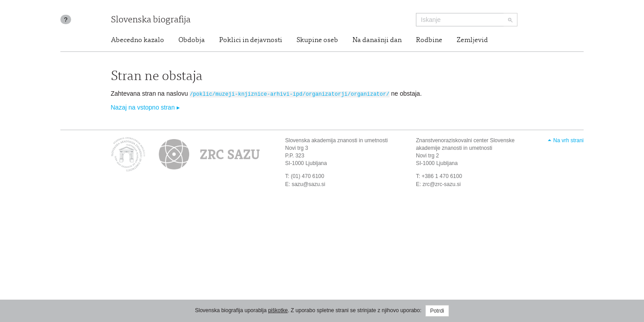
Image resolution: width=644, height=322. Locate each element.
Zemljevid (472, 40)
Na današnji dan (377, 40)
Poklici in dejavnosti (251, 40)
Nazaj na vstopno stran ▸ (145, 107)
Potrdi (437, 311)
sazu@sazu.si (308, 183)
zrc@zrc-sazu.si (442, 183)
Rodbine (429, 40)
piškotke (278, 310)
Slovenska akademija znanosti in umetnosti (337, 140)
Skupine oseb (317, 40)
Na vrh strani (568, 140)
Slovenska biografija (151, 20)
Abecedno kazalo (138, 40)
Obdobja (192, 40)
